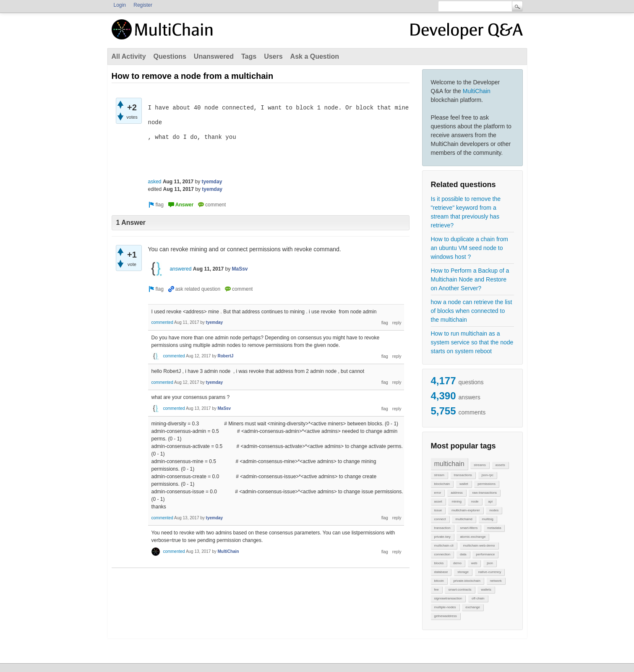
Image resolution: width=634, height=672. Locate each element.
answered (180, 269)
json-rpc (488, 475)
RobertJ (226, 356)
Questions (170, 56)
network (496, 581)
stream (439, 475)
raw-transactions (484, 493)
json (490, 563)
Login (120, 5)
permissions (487, 484)
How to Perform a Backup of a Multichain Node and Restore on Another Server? (470, 279)
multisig (488, 519)
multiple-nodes (445, 607)
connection (442, 554)
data (463, 554)
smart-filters (469, 528)
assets (500, 465)
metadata (494, 528)
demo (457, 563)
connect (440, 519)
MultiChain (477, 91)
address (457, 493)
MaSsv (240, 269)
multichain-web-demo (479, 546)
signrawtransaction (448, 598)
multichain (449, 464)
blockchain (442, 484)
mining (457, 501)
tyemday (212, 182)
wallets (486, 590)
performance (485, 554)
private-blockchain (467, 581)
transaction (442, 528)
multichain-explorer (466, 510)
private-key (442, 537)
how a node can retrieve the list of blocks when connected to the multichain (472, 311)
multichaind (464, 519)
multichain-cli (444, 546)
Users (273, 56)
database (441, 572)
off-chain (478, 598)
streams (480, 465)
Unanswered (214, 56)
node (475, 501)
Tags (249, 56)
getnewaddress (446, 616)
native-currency (490, 572)
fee (437, 590)
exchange (473, 607)
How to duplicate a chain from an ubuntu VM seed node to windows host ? (470, 248)
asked (155, 182)
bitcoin (439, 581)
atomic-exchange (473, 537)
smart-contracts (460, 590)
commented (162, 322)
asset (438, 501)
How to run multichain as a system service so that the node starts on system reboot (472, 342)
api (490, 501)
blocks (439, 563)
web (474, 563)
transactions (463, 475)
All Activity (129, 56)
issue (438, 510)
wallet (464, 484)
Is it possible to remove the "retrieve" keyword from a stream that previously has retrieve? (466, 212)
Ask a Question (315, 56)
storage (463, 572)
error (438, 493)
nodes (494, 510)
